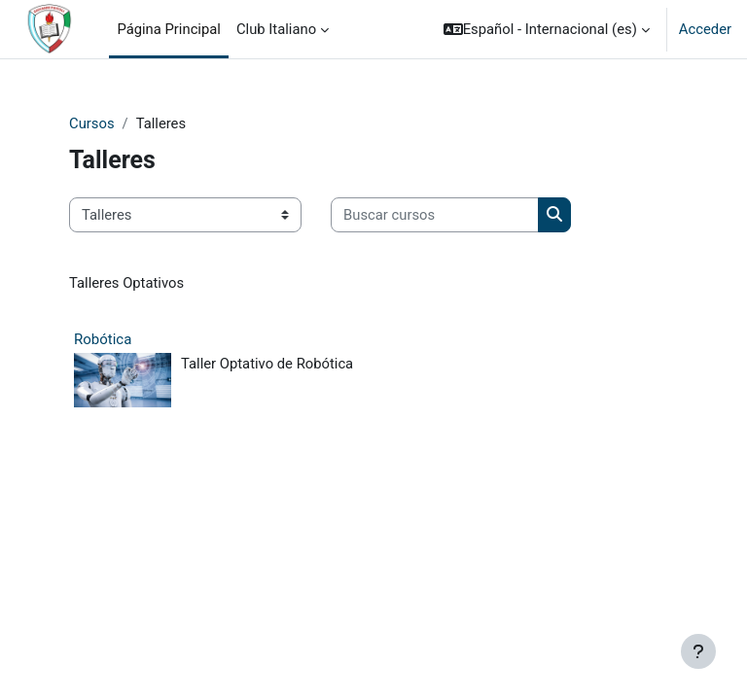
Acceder (705, 29)
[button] (547, 29)
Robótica (103, 339)
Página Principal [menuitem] (169, 29)
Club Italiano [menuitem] (276, 29)
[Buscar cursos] (435, 215)
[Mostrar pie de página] (698, 651)
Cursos (92, 123)
